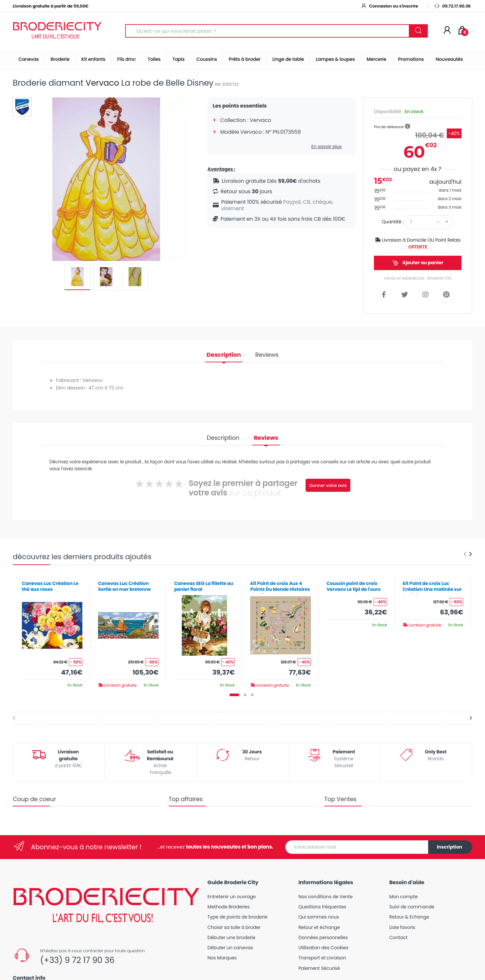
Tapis (178, 59)
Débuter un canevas (230, 948)
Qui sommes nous (319, 917)
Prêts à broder (245, 59)
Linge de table (288, 59)
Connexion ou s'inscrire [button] (389, 6)
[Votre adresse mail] (357, 847)
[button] (408, 127)
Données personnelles (323, 937)
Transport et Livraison (322, 958)
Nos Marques (222, 958)
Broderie (60, 59)
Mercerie (376, 59)
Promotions (411, 59)
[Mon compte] (447, 31)
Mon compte (403, 897)
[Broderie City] (57, 31)
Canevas (29, 59)
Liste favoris (402, 927)
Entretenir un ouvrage (232, 897)
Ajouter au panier (418, 263)
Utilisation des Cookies (323, 948)
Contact (398, 937)
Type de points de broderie (237, 917)
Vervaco (102, 83)
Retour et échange (319, 927)
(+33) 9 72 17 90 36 (77, 960)
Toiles (154, 59)
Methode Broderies (229, 907)
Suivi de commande (412, 907)
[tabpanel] (52, 632)
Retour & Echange (409, 917)
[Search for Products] (267, 31)
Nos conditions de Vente (326, 897)
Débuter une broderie (231, 937)
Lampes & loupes (335, 59)
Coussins (207, 59)
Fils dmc (127, 59)
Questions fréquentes (322, 907)
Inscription (450, 847)
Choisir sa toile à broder (234, 927)
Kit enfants (93, 59)
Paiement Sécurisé (319, 968)
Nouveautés (449, 59)
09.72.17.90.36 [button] (452, 6)
